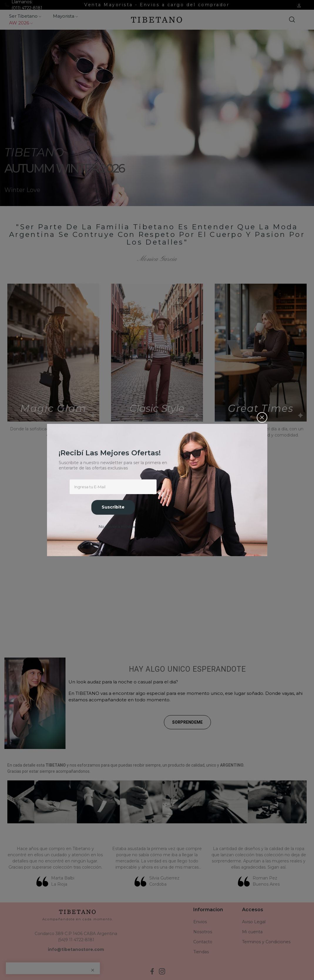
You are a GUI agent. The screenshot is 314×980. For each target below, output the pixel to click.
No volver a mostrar (117, 527)
